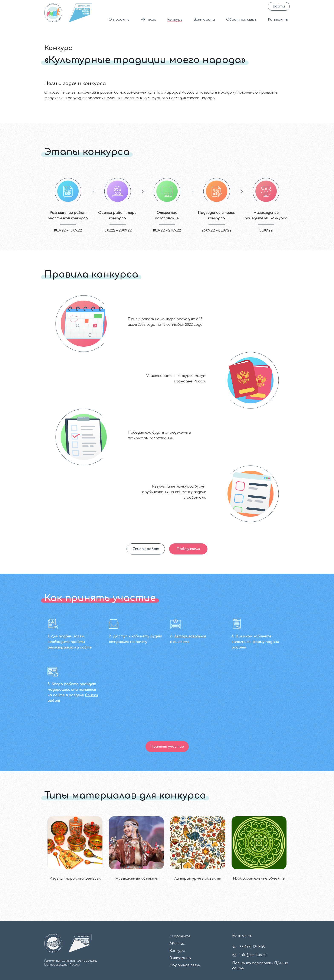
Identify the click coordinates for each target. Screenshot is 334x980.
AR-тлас (148, 20)
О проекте (119, 20)
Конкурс (175, 20)
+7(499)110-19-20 (249, 947)
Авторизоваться (190, 636)
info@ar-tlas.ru (249, 955)
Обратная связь (241, 20)
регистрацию (60, 647)
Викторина (204, 20)
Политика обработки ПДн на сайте (260, 966)
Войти (279, 6)
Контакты (278, 20)
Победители (188, 549)
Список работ (146, 549)
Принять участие (167, 747)
